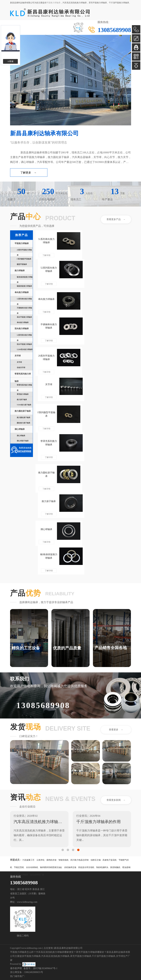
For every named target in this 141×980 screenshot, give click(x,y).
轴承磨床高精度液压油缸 (51, 867)
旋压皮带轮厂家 (37, 875)
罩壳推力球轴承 (23, 394)
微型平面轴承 (22, 264)
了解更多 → (28, 173)
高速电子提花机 (110, 860)
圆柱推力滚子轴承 (24, 423)
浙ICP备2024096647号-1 (45, 968)
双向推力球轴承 (22, 329)
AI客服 (11, 61)
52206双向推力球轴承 (25, 349)
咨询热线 (17, 698)
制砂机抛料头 (102, 867)
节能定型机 (19, 867)
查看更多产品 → (116, 219)
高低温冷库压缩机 (86, 867)
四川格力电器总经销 (79, 860)
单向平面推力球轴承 (24, 317)
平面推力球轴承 (53, 3)
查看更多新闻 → (116, 800)
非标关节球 (21, 368)
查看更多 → (116, 730)
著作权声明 (16, 968)
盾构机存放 (51, 860)
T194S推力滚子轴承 (24, 405)
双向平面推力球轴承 (24, 344)
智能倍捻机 (64, 860)
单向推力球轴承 (22, 292)
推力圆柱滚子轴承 (23, 411)
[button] (63, 850)
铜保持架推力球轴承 (24, 286)
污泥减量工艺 (28, 860)
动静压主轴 (96, 860)
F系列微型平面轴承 (24, 259)
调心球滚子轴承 (23, 441)
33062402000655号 (34, 972)
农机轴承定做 (70, 867)
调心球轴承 (20, 429)
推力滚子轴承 (22, 400)
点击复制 (48, 948)
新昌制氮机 (115, 867)
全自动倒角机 (32, 867)
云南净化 (41, 860)
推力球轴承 (20, 271)
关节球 (18, 356)
